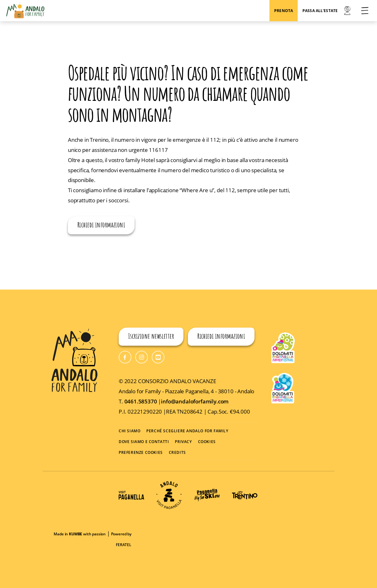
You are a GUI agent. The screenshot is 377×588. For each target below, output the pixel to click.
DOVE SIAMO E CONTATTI (144, 441)
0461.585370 (141, 401)
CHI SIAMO (129, 431)
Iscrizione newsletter (151, 337)
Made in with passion (80, 534)
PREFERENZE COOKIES (141, 452)
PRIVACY (183, 441)
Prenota (284, 11)
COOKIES (207, 441)
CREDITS (177, 452)
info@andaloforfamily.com (195, 401)
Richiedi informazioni (101, 226)
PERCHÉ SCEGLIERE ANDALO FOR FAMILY (187, 431)
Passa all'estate (320, 11)
